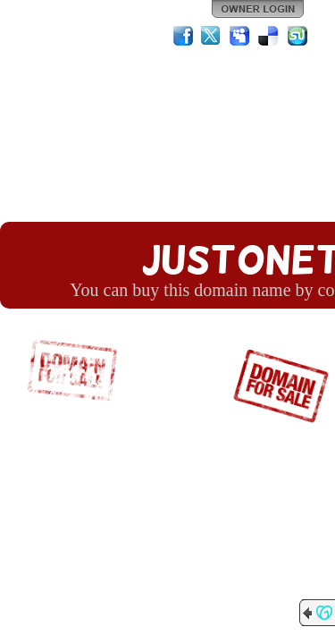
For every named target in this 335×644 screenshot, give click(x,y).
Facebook (183, 36)
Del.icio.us (269, 36)
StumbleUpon (297, 36)
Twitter (212, 36)
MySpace (240, 36)
